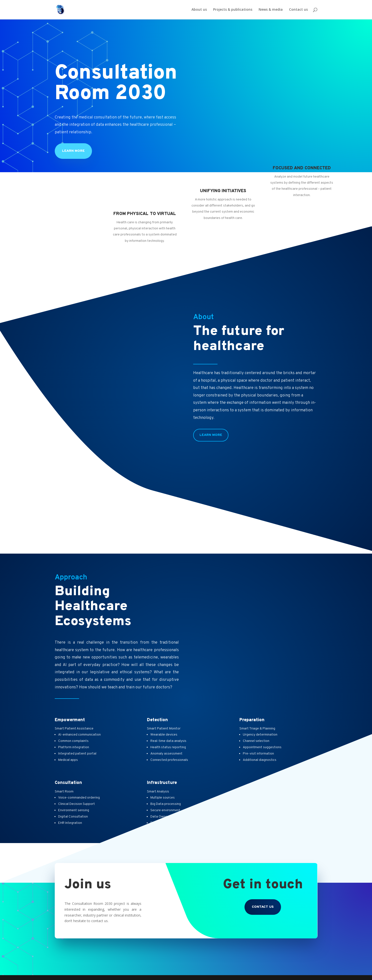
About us (199, 10)
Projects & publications (233, 10)
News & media (271, 10)
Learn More (211, 435)
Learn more (73, 151)
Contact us (298, 10)
